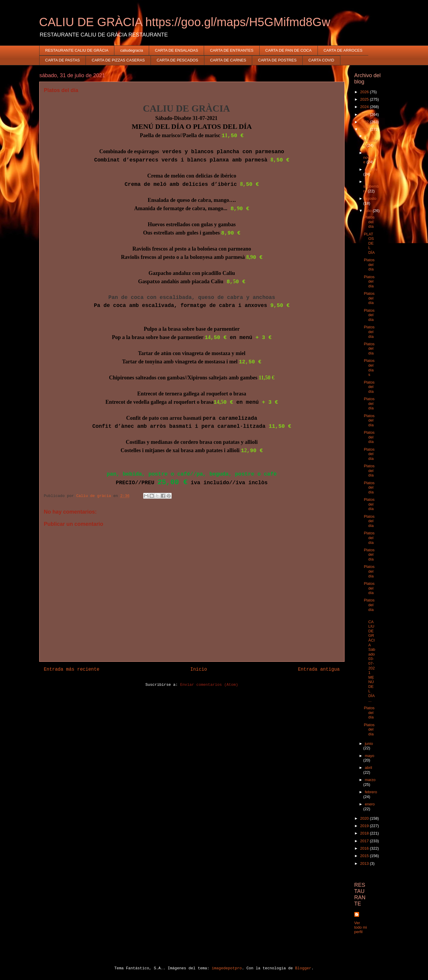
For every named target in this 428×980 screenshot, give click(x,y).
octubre (371, 169)
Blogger (303, 968)
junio (369, 744)
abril (368, 768)
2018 (365, 833)
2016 (365, 848)
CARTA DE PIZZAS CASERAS (118, 60)
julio (369, 211)
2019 (365, 826)
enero (370, 804)
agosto (371, 198)
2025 (365, 99)
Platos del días (369, 368)
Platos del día (369, 222)
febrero (371, 792)
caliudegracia (132, 50)
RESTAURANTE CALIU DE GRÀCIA (77, 50)
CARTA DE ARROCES (343, 50)
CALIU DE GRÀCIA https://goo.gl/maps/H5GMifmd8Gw (185, 22)
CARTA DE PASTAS (63, 60)
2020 (365, 818)
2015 (365, 856)
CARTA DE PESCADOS (177, 60)
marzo (370, 780)
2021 (365, 129)
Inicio (199, 669)
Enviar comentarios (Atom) (209, 685)
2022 (365, 122)
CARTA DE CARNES (228, 60)
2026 (365, 92)
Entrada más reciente (72, 669)
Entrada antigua (319, 669)
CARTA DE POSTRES (277, 60)
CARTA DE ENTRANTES (232, 50)
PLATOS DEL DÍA (369, 243)
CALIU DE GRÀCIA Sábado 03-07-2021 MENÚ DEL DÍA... (369, 659)
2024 (365, 107)
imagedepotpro (227, 968)
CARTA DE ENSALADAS (176, 50)
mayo (369, 756)
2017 (365, 841)
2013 (365, 863)
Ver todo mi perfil (361, 927)
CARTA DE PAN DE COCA (288, 50)
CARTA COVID (321, 60)
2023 (365, 114)
